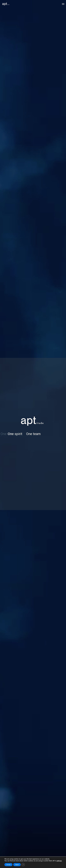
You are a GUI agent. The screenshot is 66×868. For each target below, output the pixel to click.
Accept (8, 865)
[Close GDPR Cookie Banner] (23, 865)
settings (59, 861)
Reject (17, 865)
